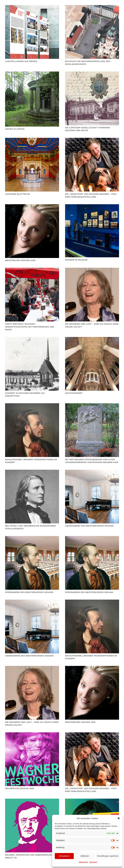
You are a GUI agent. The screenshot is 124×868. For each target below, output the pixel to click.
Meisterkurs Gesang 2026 (20, 260)
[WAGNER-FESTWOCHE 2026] (32, 759)
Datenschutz (83, 862)
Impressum (93, 862)
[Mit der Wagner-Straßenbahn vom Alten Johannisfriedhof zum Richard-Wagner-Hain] (92, 430)
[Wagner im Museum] (92, 231)
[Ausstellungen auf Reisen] (32, 32)
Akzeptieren (64, 856)
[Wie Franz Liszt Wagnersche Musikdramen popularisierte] (32, 496)
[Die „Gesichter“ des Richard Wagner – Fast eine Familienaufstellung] (92, 165)
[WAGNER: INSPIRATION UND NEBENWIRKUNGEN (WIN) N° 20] (32, 825)
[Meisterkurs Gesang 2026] (32, 231)
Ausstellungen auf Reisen (21, 61)
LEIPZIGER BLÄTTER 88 (17, 194)
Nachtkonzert (74, 393)
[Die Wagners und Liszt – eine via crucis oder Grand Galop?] (92, 295)
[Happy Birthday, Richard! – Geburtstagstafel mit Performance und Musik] (32, 295)
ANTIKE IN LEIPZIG (15, 129)
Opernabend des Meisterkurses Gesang (29, 592)
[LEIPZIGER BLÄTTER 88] (32, 165)
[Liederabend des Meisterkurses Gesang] (92, 496)
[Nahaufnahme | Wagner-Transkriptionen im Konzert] (32, 430)
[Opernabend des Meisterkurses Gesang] (32, 563)
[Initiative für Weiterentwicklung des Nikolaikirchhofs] (92, 32)
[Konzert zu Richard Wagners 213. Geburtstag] (32, 364)
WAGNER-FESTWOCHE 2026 (20, 788)
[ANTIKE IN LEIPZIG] (32, 99)
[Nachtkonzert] (92, 364)
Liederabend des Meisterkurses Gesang (89, 526)
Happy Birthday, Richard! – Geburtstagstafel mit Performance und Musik (30, 327)
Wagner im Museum (76, 260)
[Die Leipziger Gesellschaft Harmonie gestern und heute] (92, 98)
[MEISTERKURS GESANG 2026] (92, 693)
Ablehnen (85, 856)
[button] (119, 818)
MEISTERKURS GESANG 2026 (80, 722)
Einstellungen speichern (108, 856)
